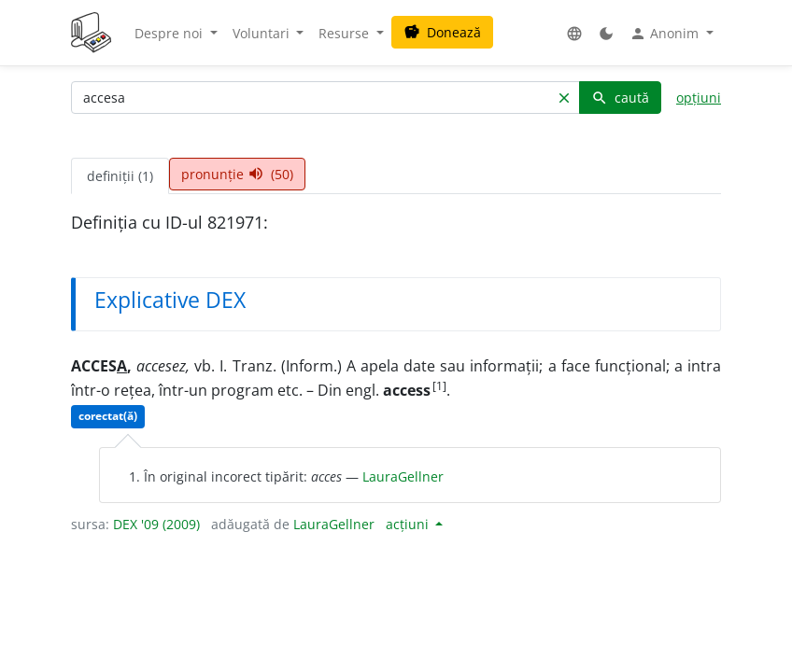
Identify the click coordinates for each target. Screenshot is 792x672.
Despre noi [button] (170, 33)
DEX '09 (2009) (156, 524)
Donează (442, 32)
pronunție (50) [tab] (237, 174)
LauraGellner (403, 476)
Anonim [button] (666, 34)
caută (620, 98)
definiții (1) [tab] (120, 176)
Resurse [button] (346, 33)
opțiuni (699, 98)
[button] (574, 33)
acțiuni (409, 524)
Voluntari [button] (263, 33)
